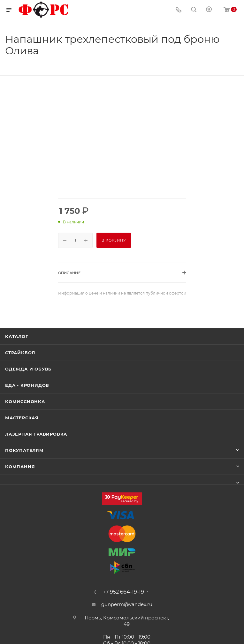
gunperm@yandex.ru (127, 604)
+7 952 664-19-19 (123, 592)
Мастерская (22, 418)
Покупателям (24, 450)
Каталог (17, 336)
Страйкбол (20, 353)
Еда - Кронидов (27, 385)
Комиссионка (25, 401)
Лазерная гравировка (36, 434)
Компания (20, 467)
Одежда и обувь (28, 369)
